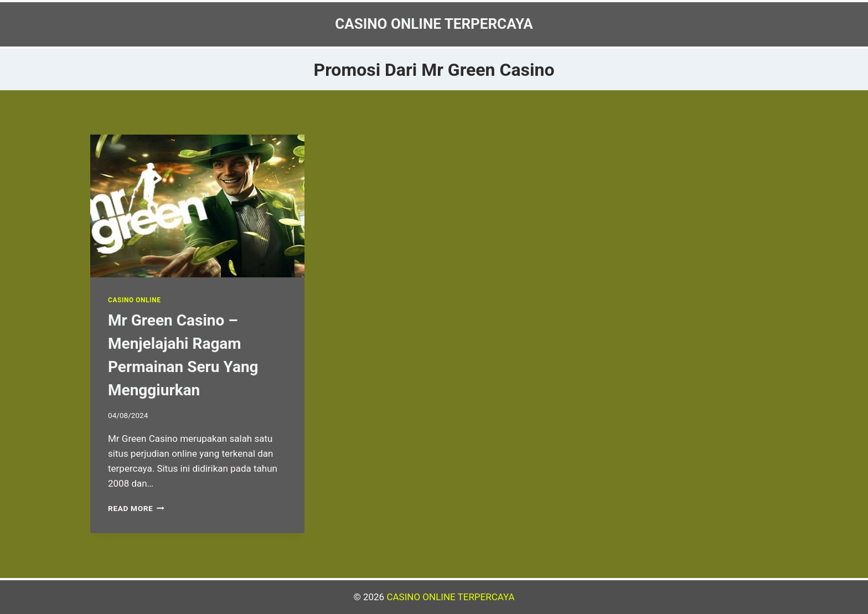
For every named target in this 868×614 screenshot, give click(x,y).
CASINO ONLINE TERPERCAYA (450, 597)
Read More (136, 508)
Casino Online (134, 300)
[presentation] (197, 206)
